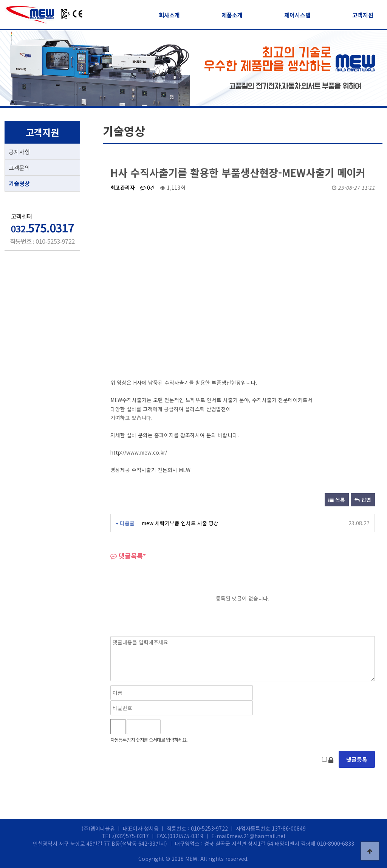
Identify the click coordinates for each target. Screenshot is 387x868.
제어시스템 (297, 15)
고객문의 (19, 168)
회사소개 (169, 15)
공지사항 (19, 152)
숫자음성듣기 (170, 727)
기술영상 (19, 183)
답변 (363, 500)
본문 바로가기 (0, 0)
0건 (148, 187)
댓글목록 (127, 556)
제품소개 (232, 15)
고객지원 (363, 15)
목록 (337, 500)
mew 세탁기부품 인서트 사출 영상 (180, 523)
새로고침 (186, 727)
